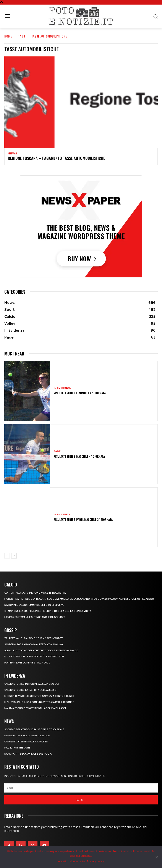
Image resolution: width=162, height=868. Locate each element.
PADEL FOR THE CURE (17, 748)
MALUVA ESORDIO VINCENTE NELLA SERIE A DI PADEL (35, 708)
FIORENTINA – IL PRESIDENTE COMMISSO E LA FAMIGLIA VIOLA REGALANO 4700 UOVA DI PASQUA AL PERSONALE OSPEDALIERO (79, 599)
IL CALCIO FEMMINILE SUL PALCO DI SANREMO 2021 (34, 657)
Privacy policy (95, 861)
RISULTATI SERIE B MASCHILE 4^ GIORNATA (79, 456)
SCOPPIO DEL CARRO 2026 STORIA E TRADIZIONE (34, 730)
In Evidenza (62, 388)
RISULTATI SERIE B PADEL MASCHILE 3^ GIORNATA (83, 519)
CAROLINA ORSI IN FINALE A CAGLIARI (26, 742)
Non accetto (77, 861)
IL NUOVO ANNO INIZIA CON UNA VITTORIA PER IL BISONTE (39, 702)
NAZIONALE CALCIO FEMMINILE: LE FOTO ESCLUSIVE (34, 605)
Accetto (63, 861)
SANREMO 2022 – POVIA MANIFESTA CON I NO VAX (34, 644)
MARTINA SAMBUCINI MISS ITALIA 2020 (27, 663)
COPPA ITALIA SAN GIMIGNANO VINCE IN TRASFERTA (35, 593)
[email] (81, 788)
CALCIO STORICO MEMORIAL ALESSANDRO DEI (32, 684)
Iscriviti (81, 800)
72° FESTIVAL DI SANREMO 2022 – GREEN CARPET (34, 638)
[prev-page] (7, 556)
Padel (58, 451)
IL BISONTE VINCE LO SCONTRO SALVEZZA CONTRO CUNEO (39, 696)
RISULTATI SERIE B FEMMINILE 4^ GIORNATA (80, 393)
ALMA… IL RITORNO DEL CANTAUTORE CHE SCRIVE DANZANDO (41, 651)
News (12, 154)
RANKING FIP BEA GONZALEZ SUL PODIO (28, 754)
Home (8, 36)
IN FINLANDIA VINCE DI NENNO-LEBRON (27, 736)
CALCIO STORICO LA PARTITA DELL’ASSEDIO (30, 690)
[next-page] (14, 556)
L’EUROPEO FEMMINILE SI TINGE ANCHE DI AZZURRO (35, 617)
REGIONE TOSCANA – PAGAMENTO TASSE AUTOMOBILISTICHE (56, 158)
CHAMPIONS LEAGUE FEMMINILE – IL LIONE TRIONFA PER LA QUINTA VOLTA (48, 611)
